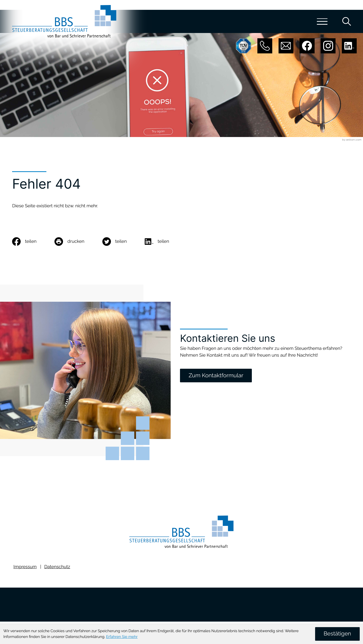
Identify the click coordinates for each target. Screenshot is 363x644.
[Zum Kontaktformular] (216, 375)
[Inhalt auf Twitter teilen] (124, 242)
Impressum (25, 569)
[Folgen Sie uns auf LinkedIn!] (349, 46)
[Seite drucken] (78, 242)
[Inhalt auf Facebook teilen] (33, 242)
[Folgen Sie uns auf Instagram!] (328, 46)
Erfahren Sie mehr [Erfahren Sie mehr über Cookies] (122, 637)
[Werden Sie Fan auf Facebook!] (307, 46)
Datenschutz (57, 569)
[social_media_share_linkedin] (166, 242)
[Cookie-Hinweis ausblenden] (337, 634)
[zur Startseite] (66, 22)
